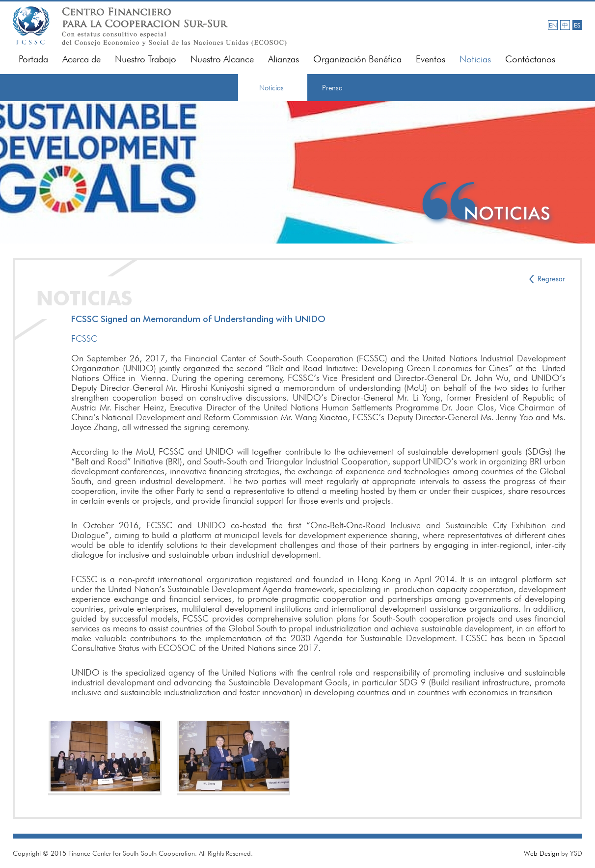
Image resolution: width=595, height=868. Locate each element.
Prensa (332, 88)
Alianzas (284, 59)
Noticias (475, 59)
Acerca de (81, 59)
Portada (33, 59)
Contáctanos (530, 59)
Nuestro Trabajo (146, 59)
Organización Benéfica (357, 59)
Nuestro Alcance (222, 59)
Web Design (541, 853)
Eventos (431, 59)
